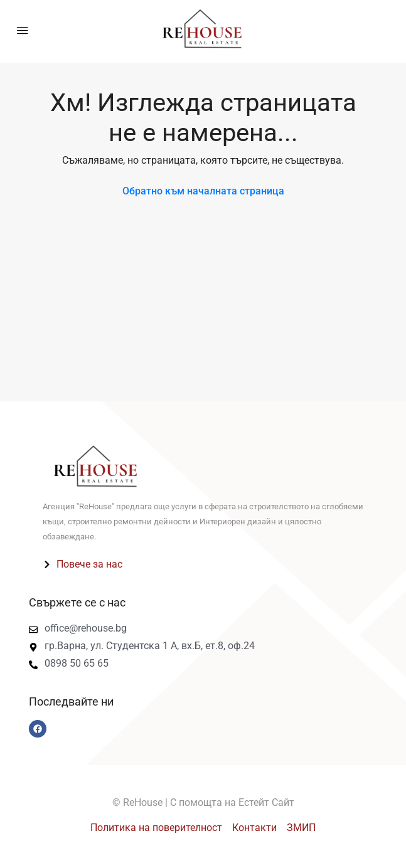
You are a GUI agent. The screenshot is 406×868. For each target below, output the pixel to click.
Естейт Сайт (266, 802)
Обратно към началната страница (203, 191)
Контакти (254, 828)
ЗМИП (301, 828)
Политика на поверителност (156, 828)
